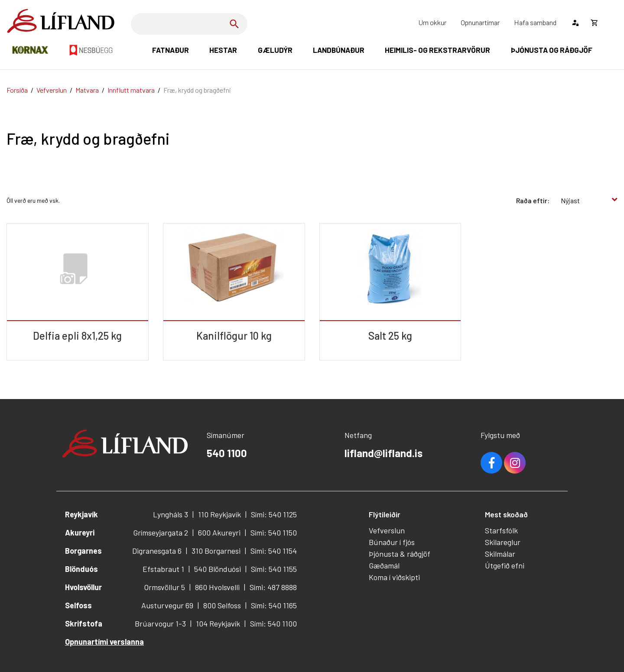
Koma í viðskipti (394, 577)
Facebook (491, 463)
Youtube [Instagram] (515, 463)
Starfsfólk (501, 530)
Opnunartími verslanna (104, 642)
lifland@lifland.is (383, 453)
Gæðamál (384, 565)
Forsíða (17, 90)
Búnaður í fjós (392, 542)
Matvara (87, 90)
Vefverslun (52, 90)
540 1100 (227, 453)
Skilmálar (500, 554)
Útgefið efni (505, 565)
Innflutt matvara (131, 90)
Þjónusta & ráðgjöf (400, 554)
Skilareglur (503, 542)
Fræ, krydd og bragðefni (197, 90)
